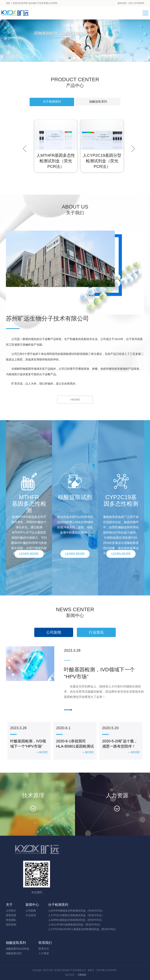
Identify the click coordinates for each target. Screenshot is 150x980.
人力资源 (44, 953)
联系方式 (44, 949)
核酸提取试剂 (14, 953)
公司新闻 (54, 632)
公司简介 (11, 911)
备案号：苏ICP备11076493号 (102, 970)
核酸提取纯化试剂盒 (18, 949)
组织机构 (11, 925)
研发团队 (11, 920)
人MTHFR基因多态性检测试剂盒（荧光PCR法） (76, 911)
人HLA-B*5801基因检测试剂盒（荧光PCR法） (75, 925)
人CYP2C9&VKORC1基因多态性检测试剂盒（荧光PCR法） (83, 929)
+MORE (75, 399)
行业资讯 (96, 632)
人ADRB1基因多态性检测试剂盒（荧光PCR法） (76, 920)
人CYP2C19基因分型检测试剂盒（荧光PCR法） (76, 915)
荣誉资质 (11, 915)
